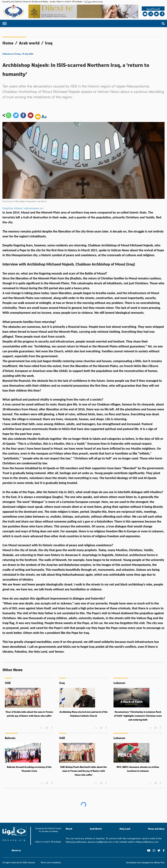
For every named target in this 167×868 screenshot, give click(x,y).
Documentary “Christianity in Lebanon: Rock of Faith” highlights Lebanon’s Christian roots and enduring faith (138, 716)
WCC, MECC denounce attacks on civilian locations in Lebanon (138, 769)
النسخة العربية (153, 9)
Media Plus (159, 862)
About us (16, 850)
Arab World (96, 829)
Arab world (29, 43)
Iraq (49, 43)
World (69, 829)
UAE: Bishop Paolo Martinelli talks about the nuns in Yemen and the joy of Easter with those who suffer (83, 771)
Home (8, 43)
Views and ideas (156, 829)
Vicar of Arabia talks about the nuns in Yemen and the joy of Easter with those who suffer (29, 714)
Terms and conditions (51, 862)
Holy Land (125, 829)
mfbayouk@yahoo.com (147, 842)
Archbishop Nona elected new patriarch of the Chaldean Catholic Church (84, 714)
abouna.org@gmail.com (100, 842)
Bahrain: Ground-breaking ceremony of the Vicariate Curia (29, 769)
